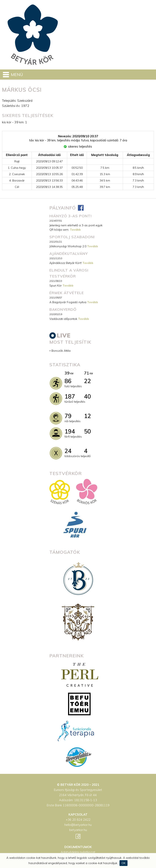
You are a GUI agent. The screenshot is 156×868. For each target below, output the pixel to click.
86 (68, 381)
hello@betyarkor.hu (78, 825)
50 (88, 431)
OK (124, 863)
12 (88, 416)
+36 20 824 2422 (78, 820)
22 (88, 381)
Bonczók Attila (61, 351)
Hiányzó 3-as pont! (71, 216)
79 (68, 416)
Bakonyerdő (63, 309)
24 (68, 451)
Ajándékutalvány (69, 254)
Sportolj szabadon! (72, 237)
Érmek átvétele (67, 293)
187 (70, 396)
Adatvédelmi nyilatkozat (78, 852)
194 (70, 431)
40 (88, 396)
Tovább (75, 230)
